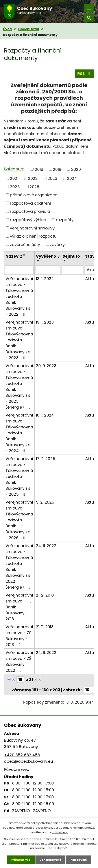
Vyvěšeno (48, 256)
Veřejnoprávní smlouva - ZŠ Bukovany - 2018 (19, 636)
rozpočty (65, 220)
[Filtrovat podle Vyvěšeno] (48, 270)
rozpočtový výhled (28, 220)
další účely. (60, 832)
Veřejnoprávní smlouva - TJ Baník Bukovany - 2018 (19, 607)
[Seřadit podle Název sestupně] (24, 256)
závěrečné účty (25, 244)
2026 (34, 187)
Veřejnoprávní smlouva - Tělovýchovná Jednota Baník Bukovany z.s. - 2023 (19, 340)
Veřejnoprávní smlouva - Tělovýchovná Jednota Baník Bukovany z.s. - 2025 (19, 476)
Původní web (17, 769)
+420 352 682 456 (22, 755)
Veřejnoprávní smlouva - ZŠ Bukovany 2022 (19, 661)
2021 (14, 178)
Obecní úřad (29, 29)
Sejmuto (72, 256)
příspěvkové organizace (34, 195)
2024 (72, 178)
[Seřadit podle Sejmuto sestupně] (65, 262)
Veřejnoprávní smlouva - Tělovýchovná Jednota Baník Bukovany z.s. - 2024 (19, 433)
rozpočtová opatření (30, 203)
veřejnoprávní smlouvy (32, 228)
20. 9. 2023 (46, 366)
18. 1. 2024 (45, 415)
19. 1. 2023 (45, 322)
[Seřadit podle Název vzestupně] (24, 254)
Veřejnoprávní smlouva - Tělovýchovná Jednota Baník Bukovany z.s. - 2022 (19, 296)
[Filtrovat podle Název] (19, 270)
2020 (76, 169)
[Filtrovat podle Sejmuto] (72, 270)
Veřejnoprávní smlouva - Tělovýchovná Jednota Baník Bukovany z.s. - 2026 (19, 520)
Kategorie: (14, 169)
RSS (85, 74)
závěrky (57, 244)
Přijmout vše (21, 860)
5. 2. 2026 (45, 502)
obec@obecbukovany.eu (28, 761)
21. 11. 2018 (45, 627)
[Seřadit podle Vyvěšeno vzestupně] (38, 260)
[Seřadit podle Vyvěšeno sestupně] (38, 262)
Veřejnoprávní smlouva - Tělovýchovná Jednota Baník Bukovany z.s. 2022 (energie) (19, 566)
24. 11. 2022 (46, 546)
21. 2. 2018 (45, 595)
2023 (52, 178)
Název (14, 256)
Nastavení (79, 860)
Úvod (7, 29)
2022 (33, 178)
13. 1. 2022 (45, 279)
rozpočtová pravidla (30, 211)
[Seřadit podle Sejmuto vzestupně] (65, 260)
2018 (39, 169)
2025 (15, 187)
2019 (57, 169)
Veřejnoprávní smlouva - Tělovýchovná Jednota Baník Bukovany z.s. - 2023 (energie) (19, 386)
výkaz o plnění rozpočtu (33, 236)
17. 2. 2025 (46, 459)
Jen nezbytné (50, 860)
